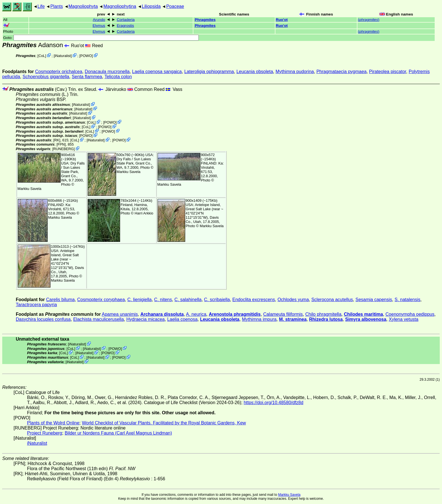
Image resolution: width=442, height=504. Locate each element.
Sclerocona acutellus (332, 300)
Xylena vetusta (404, 319)
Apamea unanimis (120, 314)
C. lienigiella (140, 300)
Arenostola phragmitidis (235, 314)
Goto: (101, 38)
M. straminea (293, 319)
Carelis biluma (60, 300)
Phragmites (205, 20)
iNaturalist (63, 56)
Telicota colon (118, 77)
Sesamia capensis (374, 300)
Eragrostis (125, 26)
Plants (56, 6)
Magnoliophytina (120, 6)
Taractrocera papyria (36, 305)
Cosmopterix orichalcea (58, 72)
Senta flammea (87, 77)
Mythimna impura (259, 319)
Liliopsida (151, 6)
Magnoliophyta (83, 6)
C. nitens (163, 300)
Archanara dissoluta (162, 314)
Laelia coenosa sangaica (157, 72)
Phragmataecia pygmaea (341, 72)
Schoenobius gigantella (46, 77)
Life (41, 6)
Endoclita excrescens (254, 300)
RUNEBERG (64, 149)
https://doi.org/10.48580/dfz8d (273, 403)
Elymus (99, 26)
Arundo (99, 20)
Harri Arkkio (144, 213)
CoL (42, 56)
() (368, 20)
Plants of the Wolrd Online (53, 423)
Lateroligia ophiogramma (209, 72)
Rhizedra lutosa (326, 319)
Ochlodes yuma (293, 300)
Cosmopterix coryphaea (101, 300)
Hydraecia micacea (145, 319)
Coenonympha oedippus (410, 314)
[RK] (57, 140)
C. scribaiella (217, 300)
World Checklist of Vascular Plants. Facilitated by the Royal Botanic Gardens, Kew (164, 423)
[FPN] (61, 144)
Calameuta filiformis (283, 314)
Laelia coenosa (182, 319)
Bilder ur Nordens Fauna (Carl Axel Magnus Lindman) (118, 433)
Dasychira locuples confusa (43, 319)
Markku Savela (289, 495)
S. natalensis (408, 300)
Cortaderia (126, 20)
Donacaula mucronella (107, 72)
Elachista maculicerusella (99, 319)
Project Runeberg (45, 433)
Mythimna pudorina (295, 72)
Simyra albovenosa (366, 319)
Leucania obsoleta (255, 72)
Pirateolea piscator (388, 72)
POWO (86, 56)
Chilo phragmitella (323, 314)
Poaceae (175, 6)
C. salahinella (188, 300)
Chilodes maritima (363, 314)
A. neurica (196, 314)
